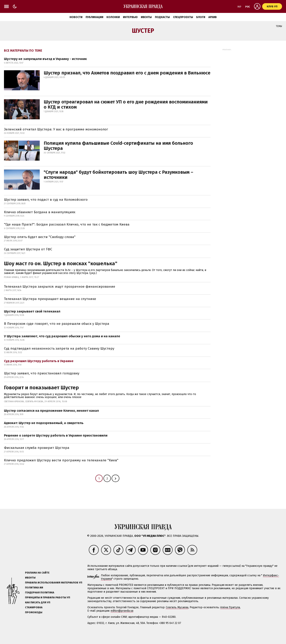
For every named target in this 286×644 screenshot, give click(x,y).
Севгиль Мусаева (177, 607)
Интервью (130, 17)
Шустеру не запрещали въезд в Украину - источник (45, 59)
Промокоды (34, 612)
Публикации (94, 17)
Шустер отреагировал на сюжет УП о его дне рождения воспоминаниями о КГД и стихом (126, 104)
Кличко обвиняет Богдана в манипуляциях (40, 212)
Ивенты (146, 17)
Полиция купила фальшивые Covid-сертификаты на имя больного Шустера (118, 146)
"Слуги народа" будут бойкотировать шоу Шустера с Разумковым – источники (118, 175)
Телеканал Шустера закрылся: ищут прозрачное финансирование (60, 287)
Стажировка (34, 607)
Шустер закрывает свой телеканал (32, 311)
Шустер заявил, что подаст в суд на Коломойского (46, 200)
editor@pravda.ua (122, 611)
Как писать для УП (38, 602)
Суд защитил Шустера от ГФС (28, 249)
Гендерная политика (40, 592)
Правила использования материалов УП (54, 583)
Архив (213, 17)
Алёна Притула (230, 607)
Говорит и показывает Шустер (41, 388)
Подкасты (162, 17)
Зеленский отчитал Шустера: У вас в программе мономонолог (56, 129)
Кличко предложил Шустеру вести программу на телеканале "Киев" (61, 460)
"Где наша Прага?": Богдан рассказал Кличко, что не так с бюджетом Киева (67, 224)
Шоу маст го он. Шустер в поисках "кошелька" (61, 264)
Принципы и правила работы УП (48, 597)
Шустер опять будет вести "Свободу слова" (40, 237)
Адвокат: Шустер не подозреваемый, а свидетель (44, 423)
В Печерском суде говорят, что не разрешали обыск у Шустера (57, 324)
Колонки (113, 17)
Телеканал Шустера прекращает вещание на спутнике (50, 299)
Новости (76, 17)
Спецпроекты (183, 17)
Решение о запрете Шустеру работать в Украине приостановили (56, 435)
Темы (279, 26)
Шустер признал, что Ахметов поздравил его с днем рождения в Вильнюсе (127, 73)
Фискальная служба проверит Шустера (37, 448)
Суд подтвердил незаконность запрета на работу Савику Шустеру (59, 349)
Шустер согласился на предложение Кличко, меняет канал (51, 411)
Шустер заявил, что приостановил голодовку (42, 373)
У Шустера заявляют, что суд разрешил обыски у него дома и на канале (62, 336)
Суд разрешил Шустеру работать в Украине (39, 361)
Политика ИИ (34, 588)
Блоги (201, 17)
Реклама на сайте (37, 573)
